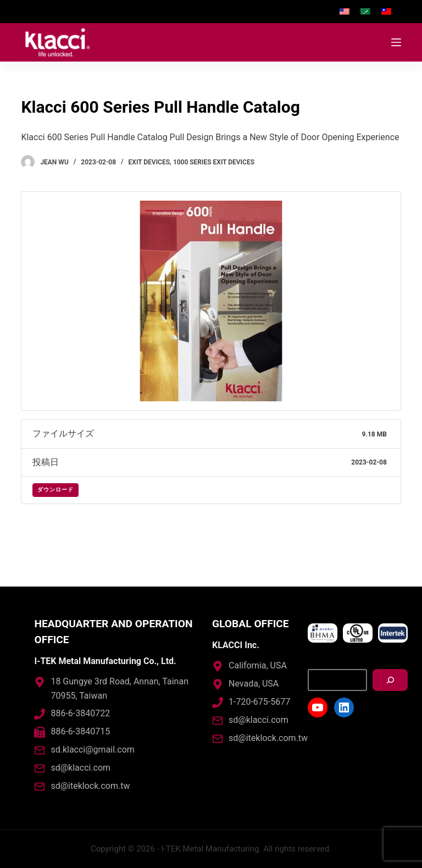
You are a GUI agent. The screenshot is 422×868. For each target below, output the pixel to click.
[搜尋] (390, 680)
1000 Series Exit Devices (214, 162)
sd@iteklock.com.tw (90, 786)
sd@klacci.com (80, 768)
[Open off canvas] (396, 42)
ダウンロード (55, 490)
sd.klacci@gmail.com (92, 750)
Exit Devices (149, 162)
